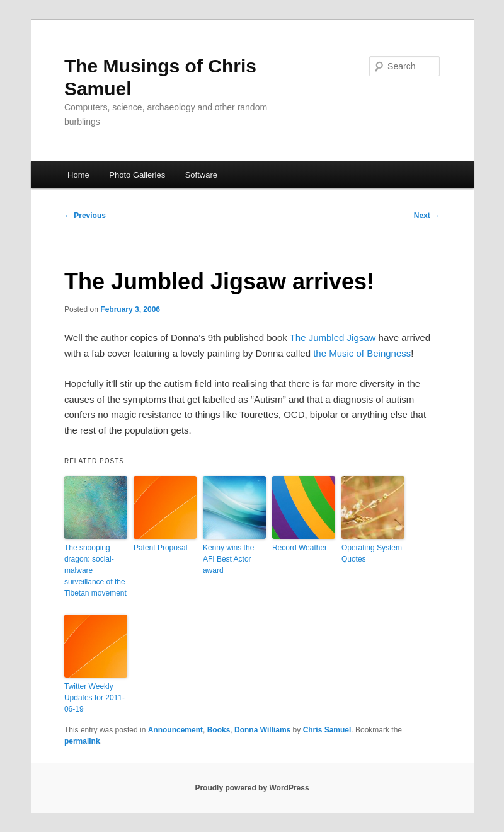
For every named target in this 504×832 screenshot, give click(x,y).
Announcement (175, 730)
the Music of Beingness (362, 353)
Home (78, 175)
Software (201, 175)
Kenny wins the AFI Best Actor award (228, 559)
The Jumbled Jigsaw (333, 338)
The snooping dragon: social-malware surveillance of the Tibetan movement (95, 570)
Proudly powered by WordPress (252, 788)
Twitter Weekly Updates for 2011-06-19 (94, 698)
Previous (85, 216)
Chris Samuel (327, 730)
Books (219, 730)
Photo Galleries (137, 175)
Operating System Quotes (372, 553)
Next (427, 216)
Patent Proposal (160, 548)
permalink (82, 741)
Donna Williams (262, 730)
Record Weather (300, 548)
